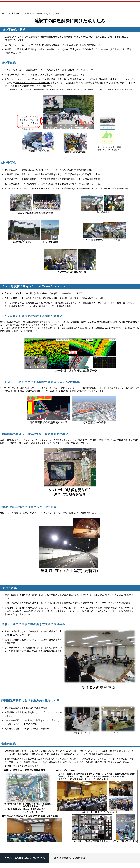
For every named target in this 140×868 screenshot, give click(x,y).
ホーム (3, 14)
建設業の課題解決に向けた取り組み (42, 14)
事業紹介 (16, 14)
